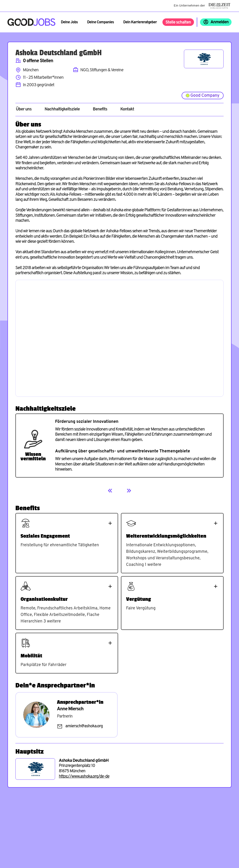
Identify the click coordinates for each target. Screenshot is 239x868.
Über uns (24, 109)
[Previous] (110, 491)
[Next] (129, 491)
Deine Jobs (69, 22)
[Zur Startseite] (31, 22)
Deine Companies (100, 22)
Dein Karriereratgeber (140, 22)
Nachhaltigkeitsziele (62, 109)
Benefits (100, 109)
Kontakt (127, 109)
